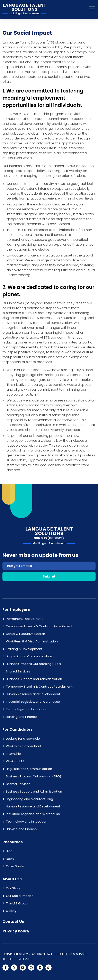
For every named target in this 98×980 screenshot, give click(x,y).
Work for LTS (15, 761)
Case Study (15, 866)
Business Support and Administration (34, 679)
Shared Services (18, 671)
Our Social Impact (19, 896)
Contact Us (13, 921)
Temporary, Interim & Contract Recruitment (39, 626)
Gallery (11, 911)
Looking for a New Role (23, 739)
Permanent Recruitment (24, 619)
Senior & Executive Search (25, 634)
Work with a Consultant (24, 746)
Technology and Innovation (27, 709)
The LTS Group (17, 903)
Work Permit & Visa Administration (32, 641)
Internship (13, 754)
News (10, 859)
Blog (9, 851)
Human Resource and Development (33, 694)
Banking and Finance (21, 717)
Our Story (13, 888)
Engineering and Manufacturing (29, 799)
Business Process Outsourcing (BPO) (34, 664)
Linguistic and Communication (29, 656)
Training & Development (24, 649)
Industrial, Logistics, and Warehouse (33, 702)
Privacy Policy (16, 931)
